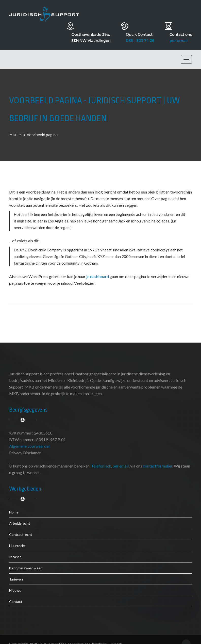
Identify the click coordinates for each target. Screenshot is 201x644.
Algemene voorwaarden (30, 437)
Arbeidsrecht (20, 514)
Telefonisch (101, 457)
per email (179, 31)
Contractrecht (21, 526)
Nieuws (15, 581)
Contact (16, 593)
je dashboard (98, 268)
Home (15, 125)
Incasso (15, 548)
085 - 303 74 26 (132, 31)
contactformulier (158, 457)
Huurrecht (17, 537)
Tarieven (16, 570)
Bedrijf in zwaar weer (26, 559)
